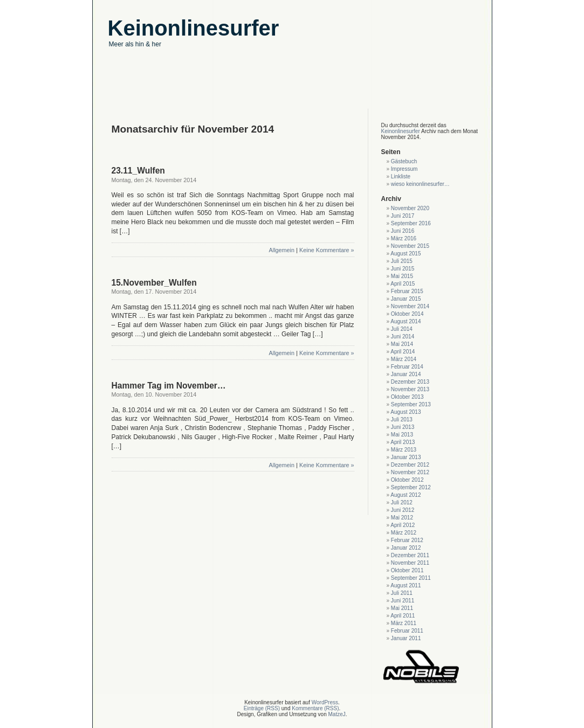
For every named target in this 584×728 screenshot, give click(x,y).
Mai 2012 (402, 518)
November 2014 (410, 306)
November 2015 (410, 246)
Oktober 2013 (407, 397)
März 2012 (404, 533)
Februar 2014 (407, 367)
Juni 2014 (403, 337)
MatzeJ (336, 714)
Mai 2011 (402, 608)
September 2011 (411, 578)
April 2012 (403, 525)
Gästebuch (404, 161)
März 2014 (404, 359)
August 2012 (406, 495)
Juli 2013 (402, 420)
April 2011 (403, 616)
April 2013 (403, 442)
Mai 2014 (402, 344)
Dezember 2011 (410, 555)
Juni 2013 (403, 427)
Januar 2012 (406, 548)
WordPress (325, 702)
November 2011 (410, 563)
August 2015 (406, 254)
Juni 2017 (403, 216)
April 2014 (403, 352)
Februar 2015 (407, 291)
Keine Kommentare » (327, 250)
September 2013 (411, 404)
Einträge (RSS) (262, 708)
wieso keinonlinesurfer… (420, 184)
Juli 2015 (402, 261)
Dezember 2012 (410, 465)
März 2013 (404, 450)
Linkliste (401, 176)
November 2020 (410, 208)
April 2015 (403, 284)
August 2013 (406, 412)
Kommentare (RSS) (315, 708)
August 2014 (406, 321)
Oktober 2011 (407, 570)
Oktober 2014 (407, 314)
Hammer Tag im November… (169, 386)
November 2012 (410, 472)
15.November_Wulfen (154, 283)
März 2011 (404, 623)
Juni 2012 (403, 510)
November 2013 (410, 389)
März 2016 (404, 238)
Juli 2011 (402, 593)
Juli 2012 (402, 502)
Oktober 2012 (407, 480)
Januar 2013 (406, 457)
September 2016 (411, 223)
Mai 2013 (402, 435)
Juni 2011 (403, 601)
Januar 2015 (406, 299)
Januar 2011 (406, 638)
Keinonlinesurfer (401, 131)
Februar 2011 (407, 631)
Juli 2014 (402, 329)
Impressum (404, 169)
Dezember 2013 (410, 382)
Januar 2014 (406, 374)
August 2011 (406, 585)
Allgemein (282, 250)
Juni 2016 (403, 231)
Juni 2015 (403, 269)
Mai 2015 (402, 276)
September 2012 (411, 487)
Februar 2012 (407, 540)
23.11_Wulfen (138, 171)
